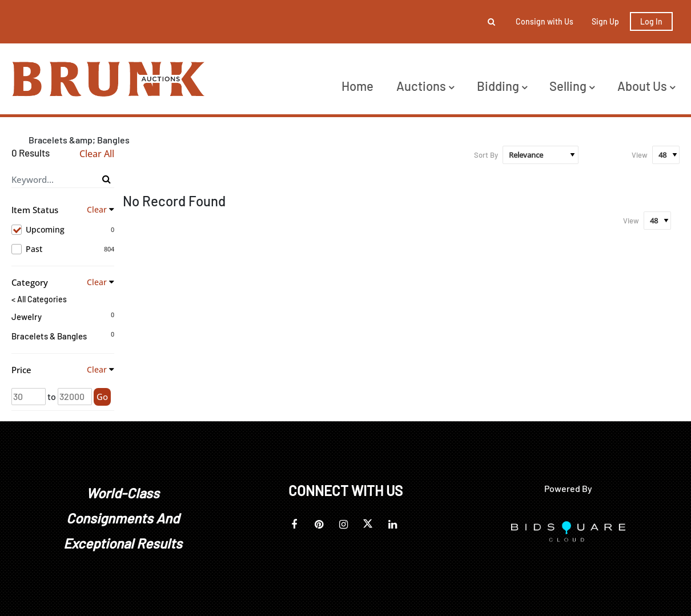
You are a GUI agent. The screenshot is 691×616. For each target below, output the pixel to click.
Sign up (605, 21)
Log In (651, 21)
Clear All (97, 154)
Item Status (35, 210)
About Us (646, 86)
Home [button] (357, 86)
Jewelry (27, 317)
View (640, 155)
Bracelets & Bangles (49, 336)
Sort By (486, 155)
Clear (97, 209)
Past (63, 249)
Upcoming (63, 230)
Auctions (425, 86)
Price (21, 370)
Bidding (502, 86)
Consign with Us (545, 21)
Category (30, 282)
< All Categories (39, 299)
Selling (572, 86)
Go (102, 397)
